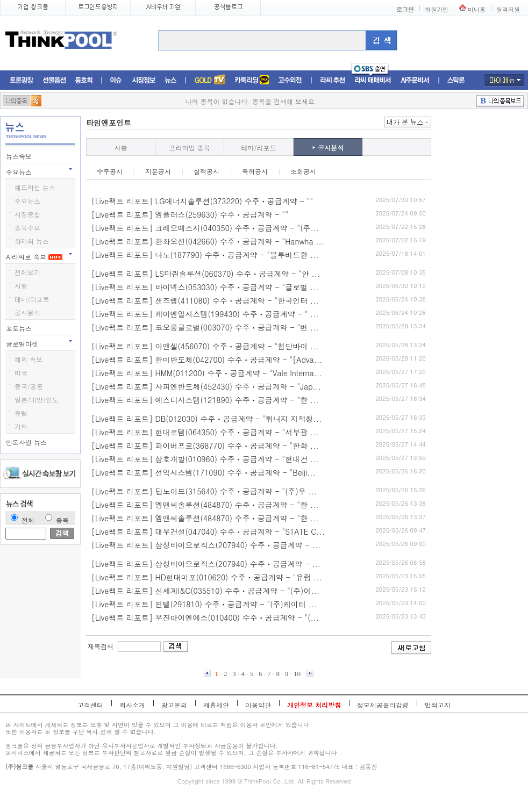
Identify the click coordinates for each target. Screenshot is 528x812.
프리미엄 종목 (190, 148)
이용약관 (258, 705)
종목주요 (27, 228)
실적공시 (206, 171)
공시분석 (27, 312)
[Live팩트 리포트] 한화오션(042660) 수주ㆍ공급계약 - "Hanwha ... (208, 241)
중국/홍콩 (29, 386)
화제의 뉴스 (32, 241)
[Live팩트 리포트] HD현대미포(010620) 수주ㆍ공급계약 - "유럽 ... (207, 577)
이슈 (116, 80)
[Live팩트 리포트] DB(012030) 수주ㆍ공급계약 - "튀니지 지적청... (206, 419)
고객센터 (90, 705)
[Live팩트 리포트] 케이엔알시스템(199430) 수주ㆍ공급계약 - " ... (205, 314)
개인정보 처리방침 (314, 705)
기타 (21, 426)
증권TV (210, 80)
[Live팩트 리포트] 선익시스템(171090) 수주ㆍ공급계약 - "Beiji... (204, 472)
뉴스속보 (20, 156)
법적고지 (438, 705)
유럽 (21, 413)
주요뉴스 (20, 172)
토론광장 (22, 80)
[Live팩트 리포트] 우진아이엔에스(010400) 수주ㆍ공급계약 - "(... (205, 617)
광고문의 (174, 705)
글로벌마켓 (23, 344)
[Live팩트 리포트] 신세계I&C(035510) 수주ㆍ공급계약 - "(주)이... (205, 591)
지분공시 (158, 171)
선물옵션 (54, 80)
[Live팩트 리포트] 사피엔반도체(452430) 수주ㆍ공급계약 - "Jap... (206, 386)
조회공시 (303, 171)
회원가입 (437, 9)
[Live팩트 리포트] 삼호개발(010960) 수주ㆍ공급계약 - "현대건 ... (205, 459)
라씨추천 (333, 80)
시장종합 (27, 214)
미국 (21, 373)
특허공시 (255, 171)
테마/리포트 (32, 299)
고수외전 (290, 80)
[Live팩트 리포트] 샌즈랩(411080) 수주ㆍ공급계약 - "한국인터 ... (205, 300)
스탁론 (456, 80)
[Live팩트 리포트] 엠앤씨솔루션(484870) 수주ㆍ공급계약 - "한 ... (205, 505)
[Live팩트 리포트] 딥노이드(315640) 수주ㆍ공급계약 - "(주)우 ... (204, 491)
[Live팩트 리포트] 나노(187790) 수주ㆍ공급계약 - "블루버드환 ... (205, 255)
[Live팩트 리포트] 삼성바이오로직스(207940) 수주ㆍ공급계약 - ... (206, 545)
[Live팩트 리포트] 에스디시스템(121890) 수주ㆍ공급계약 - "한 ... (205, 400)
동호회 (84, 80)
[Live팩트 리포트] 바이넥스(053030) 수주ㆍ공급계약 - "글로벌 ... (205, 287)
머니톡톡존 (252, 80)
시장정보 (144, 80)
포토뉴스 (20, 328)
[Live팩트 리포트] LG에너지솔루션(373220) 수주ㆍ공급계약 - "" (202, 201)
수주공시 (110, 171)
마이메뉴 (504, 80)
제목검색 (101, 646)
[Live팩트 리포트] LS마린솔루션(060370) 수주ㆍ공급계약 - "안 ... (206, 274)
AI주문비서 (415, 80)
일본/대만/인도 (37, 400)
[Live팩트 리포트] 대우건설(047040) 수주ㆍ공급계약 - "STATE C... (208, 531)
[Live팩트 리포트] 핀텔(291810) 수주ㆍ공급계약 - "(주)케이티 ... (204, 604)
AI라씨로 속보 (34, 257)
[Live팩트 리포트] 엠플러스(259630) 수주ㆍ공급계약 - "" (190, 214)
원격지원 (508, 9)
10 (297, 674)
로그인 (405, 9)
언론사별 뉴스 (27, 442)
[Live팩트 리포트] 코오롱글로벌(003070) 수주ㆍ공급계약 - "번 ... (205, 327)
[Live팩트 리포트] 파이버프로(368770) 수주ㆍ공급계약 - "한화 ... (205, 445)
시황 (21, 286)
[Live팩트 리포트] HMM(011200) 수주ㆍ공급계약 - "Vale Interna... (207, 373)
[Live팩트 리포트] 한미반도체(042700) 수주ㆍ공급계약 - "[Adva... (207, 360)
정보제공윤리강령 (383, 705)
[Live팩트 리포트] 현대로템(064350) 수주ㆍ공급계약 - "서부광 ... (205, 432)
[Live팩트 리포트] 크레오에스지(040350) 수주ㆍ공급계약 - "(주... (205, 228)
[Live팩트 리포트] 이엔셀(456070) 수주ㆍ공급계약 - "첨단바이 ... (205, 346)
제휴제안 (216, 705)
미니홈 (477, 9)
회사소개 (132, 705)
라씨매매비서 (373, 80)
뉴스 (170, 80)
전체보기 (27, 272)
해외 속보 (28, 359)
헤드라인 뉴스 (35, 187)
